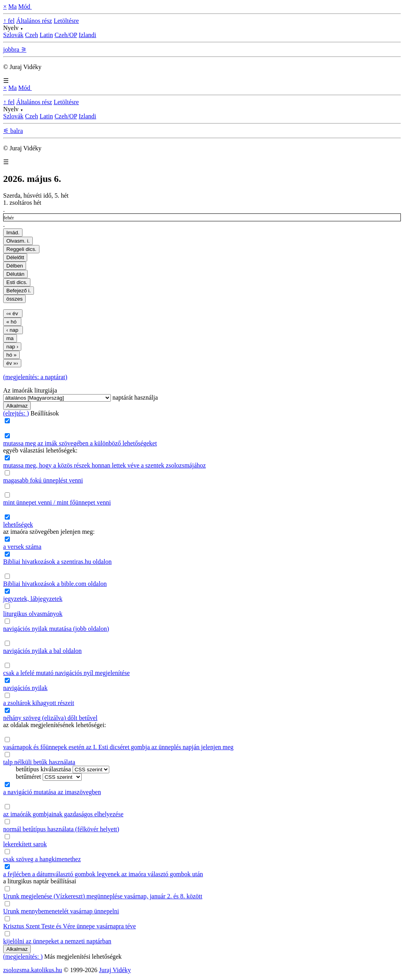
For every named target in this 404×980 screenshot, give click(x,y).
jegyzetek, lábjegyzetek (33, 599)
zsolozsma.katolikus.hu (33, 970)
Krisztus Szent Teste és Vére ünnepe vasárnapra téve (69, 926)
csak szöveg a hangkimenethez (42, 859)
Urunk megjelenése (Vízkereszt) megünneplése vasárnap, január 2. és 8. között (103, 896)
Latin (46, 35)
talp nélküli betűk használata (39, 762)
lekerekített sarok (25, 844)
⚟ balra (13, 131)
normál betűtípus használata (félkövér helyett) (61, 829)
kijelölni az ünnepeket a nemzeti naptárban (57, 941)
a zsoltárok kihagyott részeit (39, 703)
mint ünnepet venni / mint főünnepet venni (57, 502)
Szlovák (13, 35)
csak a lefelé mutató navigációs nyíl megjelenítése (66, 673)
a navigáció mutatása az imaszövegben (52, 792)
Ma (12, 7)
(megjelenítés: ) (23, 957)
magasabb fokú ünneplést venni (43, 480)
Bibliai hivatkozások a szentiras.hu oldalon (57, 562)
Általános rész (34, 21)
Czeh (32, 35)
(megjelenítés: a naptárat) (35, 377)
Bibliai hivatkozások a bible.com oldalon (55, 584)
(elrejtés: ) (16, 413)
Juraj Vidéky (115, 970)
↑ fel (9, 21)
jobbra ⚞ (15, 50)
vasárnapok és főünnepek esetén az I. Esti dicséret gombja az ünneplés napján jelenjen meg (118, 747)
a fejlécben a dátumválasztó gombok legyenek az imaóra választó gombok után (103, 874)
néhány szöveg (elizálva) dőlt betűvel (50, 718)
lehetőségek (18, 525)
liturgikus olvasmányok (33, 614)
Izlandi (87, 35)
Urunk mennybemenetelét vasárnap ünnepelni (61, 911)
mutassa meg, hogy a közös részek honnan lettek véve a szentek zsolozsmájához (105, 465)
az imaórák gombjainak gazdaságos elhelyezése (63, 814)
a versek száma (22, 547)
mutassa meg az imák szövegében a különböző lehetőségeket (80, 443)
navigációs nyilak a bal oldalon (42, 651)
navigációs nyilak (25, 688)
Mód (25, 7)
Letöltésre (66, 21)
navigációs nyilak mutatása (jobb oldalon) (56, 629)
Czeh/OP (66, 35)
